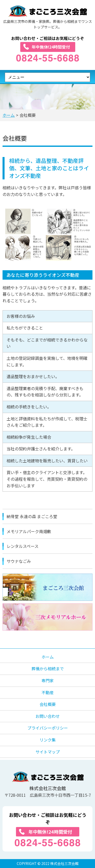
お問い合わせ (48, 716)
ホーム (9, 115)
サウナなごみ (19, 561)
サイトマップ (48, 752)
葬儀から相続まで (48, 668)
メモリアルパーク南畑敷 (29, 531)
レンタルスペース (23, 546)
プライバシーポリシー (48, 728)
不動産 (48, 692)
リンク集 (48, 740)
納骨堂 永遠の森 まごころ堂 (32, 516)
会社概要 (48, 704)
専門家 (48, 680)
